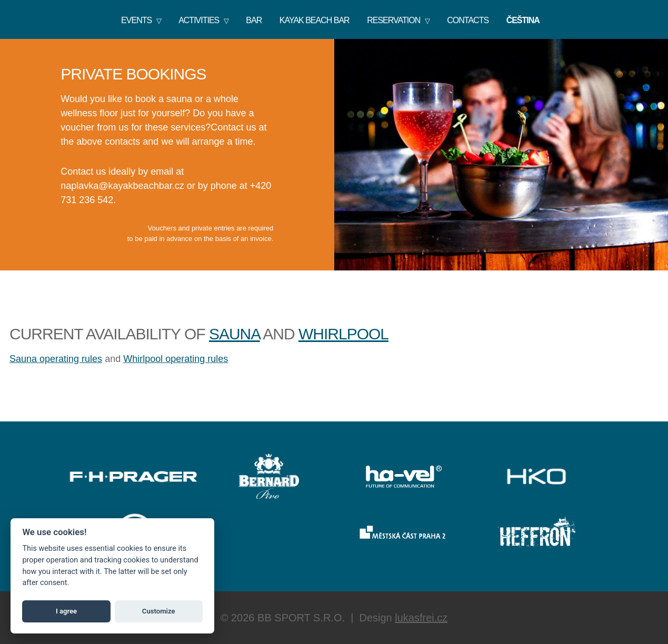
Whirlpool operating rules (176, 359)
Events (136, 20)
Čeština (523, 20)
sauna (235, 334)
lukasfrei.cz (421, 618)
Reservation (393, 20)
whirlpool (343, 334)
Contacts (468, 20)
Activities (199, 20)
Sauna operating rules (56, 359)
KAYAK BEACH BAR (315, 20)
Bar (254, 20)
